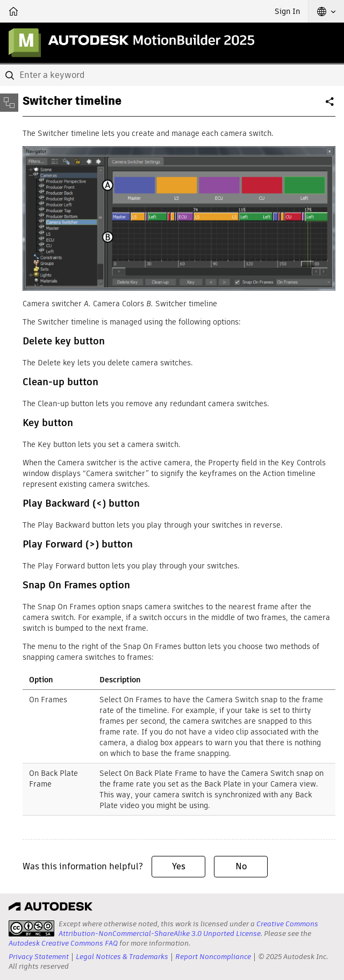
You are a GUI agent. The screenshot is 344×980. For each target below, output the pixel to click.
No (241, 866)
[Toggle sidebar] (9, 103)
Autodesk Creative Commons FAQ (63, 943)
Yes (179, 866)
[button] (326, 11)
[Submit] (11, 75)
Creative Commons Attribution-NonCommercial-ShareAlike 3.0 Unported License (188, 929)
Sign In (287, 11)
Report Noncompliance (213, 957)
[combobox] (172, 75)
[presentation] (31, 928)
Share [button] (331, 106)
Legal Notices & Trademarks (122, 957)
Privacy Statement (39, 957)
